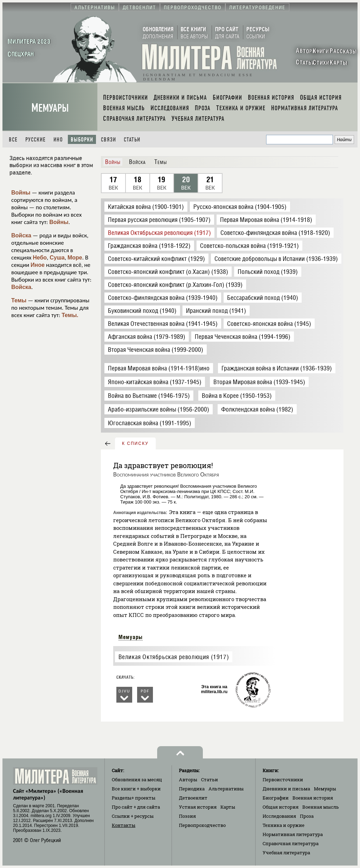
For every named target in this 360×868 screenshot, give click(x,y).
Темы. (70, 315)
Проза (307, 816)
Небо (40, 258)
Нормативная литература (293, 834)
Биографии (276, 798)
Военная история (313, 798)
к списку (135, 443)
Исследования (279, 816)
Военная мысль (321, 807)
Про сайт (136, 807)
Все (13, 140)
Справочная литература (291, 843)
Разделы (134, 798)
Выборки (82, 140)
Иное (38, 265)
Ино (58, 140)
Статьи (132, 140)
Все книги (136, 789)
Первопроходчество (202, 825)
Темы (19, 300)
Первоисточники (283, 780)
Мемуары (50, 108)
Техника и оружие (284, 825)
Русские (36, 140)
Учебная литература (286, 853)
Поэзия (187, 816)
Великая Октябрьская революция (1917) (174, 657)
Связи (108, 140)
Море (75, 258)
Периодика (192, 789)
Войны (21, 193)
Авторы (188, 780)
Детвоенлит (193, 798)
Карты (228, 807)
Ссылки (133, 816)
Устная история (198, 807)
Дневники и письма (286, 789)
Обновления (137, 780)
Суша (57, 258)
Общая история (281, 807)
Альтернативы (226, 789)
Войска (21, 235)
